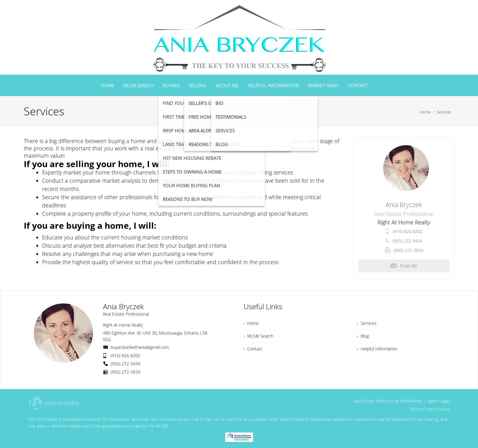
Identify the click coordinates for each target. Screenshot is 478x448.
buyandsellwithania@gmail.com (140, 347)
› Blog (363, 336)
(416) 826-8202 (408, 231)
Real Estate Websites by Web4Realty (388, 401)
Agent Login (439, 401)
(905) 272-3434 (407, 241)
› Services (367, 323)
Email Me (404, 266)
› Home (251, 323)
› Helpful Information (377, 349)
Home (425, 112)
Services (444, 112)
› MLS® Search (259, 336)
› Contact (253, 349)
